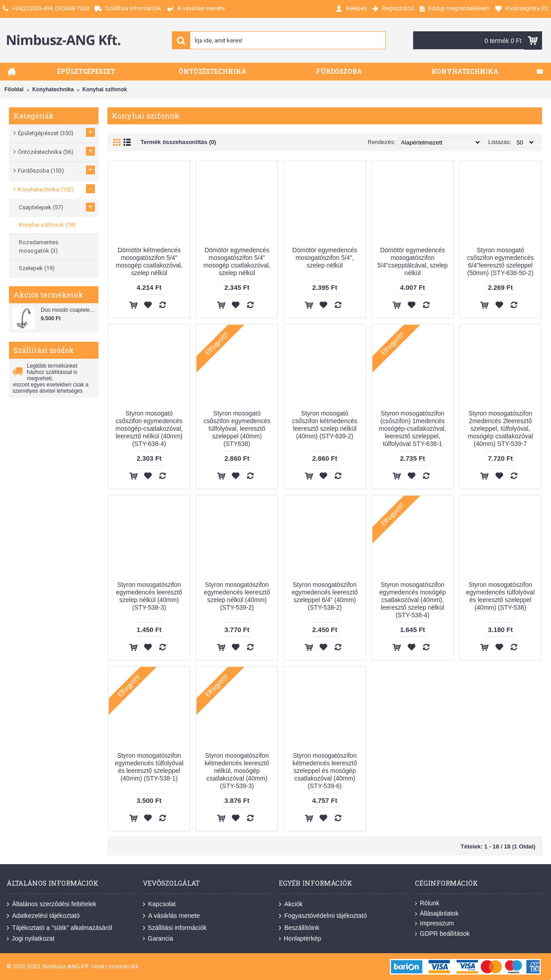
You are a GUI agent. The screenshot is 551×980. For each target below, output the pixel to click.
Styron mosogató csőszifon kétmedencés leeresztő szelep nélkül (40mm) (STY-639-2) (325, 425)
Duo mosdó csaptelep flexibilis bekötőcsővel (68, 310)
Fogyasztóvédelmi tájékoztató (323, 916)
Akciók (291, 904)
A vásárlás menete (171, 916)
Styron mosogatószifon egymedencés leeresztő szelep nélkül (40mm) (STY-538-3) (149, 596)
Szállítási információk (175, 928)
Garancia (158, 939)
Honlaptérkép (300, 939)
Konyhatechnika (53, 89)
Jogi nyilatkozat (31, 939)
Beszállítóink (299, 928)
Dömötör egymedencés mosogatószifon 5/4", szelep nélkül (325, 258)
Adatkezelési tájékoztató (43, 916)
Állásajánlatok (437, 914)
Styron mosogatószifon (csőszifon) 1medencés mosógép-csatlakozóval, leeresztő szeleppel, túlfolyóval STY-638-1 (413, 428)
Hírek (98, 966)
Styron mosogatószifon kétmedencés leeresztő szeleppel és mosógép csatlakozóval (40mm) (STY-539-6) (325, 771)
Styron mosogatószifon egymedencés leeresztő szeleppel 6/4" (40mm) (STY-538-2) (325, 596)
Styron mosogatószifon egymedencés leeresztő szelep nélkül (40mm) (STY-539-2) (237, 596)
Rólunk (427, 903)
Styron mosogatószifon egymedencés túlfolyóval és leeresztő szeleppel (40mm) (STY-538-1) (149, 767)
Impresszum (434, 923)
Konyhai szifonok (105, 89)
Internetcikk (124, 966)
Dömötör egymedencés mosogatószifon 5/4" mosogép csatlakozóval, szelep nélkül (237, 261)
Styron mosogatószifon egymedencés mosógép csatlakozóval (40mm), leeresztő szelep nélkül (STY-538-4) (412, 600)
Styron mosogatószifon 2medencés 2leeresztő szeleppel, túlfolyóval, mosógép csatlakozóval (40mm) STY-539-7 (500, 428)
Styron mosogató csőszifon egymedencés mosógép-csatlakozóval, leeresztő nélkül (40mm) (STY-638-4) (149, 428)
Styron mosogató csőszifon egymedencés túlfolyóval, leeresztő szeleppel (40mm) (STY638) (237, 428)
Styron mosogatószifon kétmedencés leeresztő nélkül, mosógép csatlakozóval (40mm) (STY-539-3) (237, 771)
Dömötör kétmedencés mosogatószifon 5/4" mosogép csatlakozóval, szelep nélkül (149, 261)
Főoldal (14, 89)
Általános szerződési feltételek (51, 904)
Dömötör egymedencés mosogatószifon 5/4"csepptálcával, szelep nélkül (413, 261)
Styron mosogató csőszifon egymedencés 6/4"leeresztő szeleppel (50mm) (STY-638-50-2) (500, 261)
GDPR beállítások (442, 934)
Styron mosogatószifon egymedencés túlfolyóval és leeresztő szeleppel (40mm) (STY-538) (500, 596)
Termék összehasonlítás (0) (178, 142)
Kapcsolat (159, 904)
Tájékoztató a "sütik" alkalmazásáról (60, 928)
